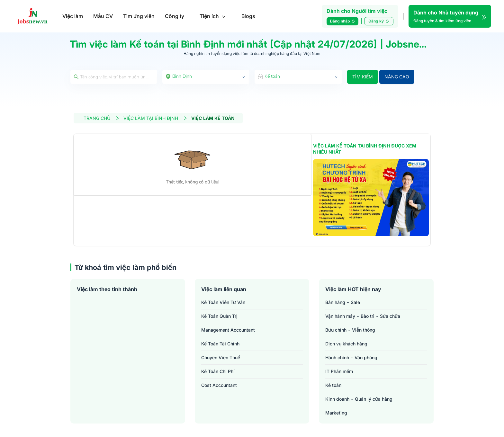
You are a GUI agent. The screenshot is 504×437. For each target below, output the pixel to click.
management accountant (228, 330)
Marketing (336, 413)
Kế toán (333, 385)
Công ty (175, 16)
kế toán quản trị (219, 316)
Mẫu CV (103, 16)
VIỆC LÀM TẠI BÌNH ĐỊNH (155, 118)
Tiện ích (213, 16)
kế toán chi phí (218, 371)
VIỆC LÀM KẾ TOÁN (213, 118)
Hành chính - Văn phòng (351, 357)
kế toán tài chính (220, 344)
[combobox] (206, 77)
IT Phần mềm (339, 371)
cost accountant (219, 385)
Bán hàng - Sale (343, 302)
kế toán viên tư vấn (223, 302)
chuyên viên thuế (221, 357)
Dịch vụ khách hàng (346, 344)
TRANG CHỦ (102, 118)
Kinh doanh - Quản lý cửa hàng (359, 399)
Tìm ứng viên (139, 16)
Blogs (248, 16)
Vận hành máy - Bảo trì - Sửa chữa (363, 316)
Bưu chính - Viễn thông (350, 330)
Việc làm (73, 16)
